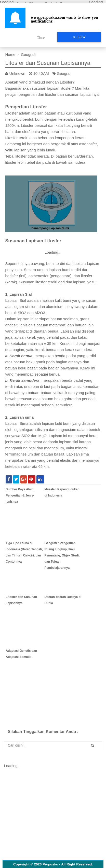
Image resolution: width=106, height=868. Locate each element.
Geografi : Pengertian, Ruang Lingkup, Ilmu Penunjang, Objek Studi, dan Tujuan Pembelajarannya (62, 555)
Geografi (64, 73)
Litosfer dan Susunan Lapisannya (48, 63)
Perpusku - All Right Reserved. (68, 864)
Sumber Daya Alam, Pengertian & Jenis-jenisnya (20, 495)
